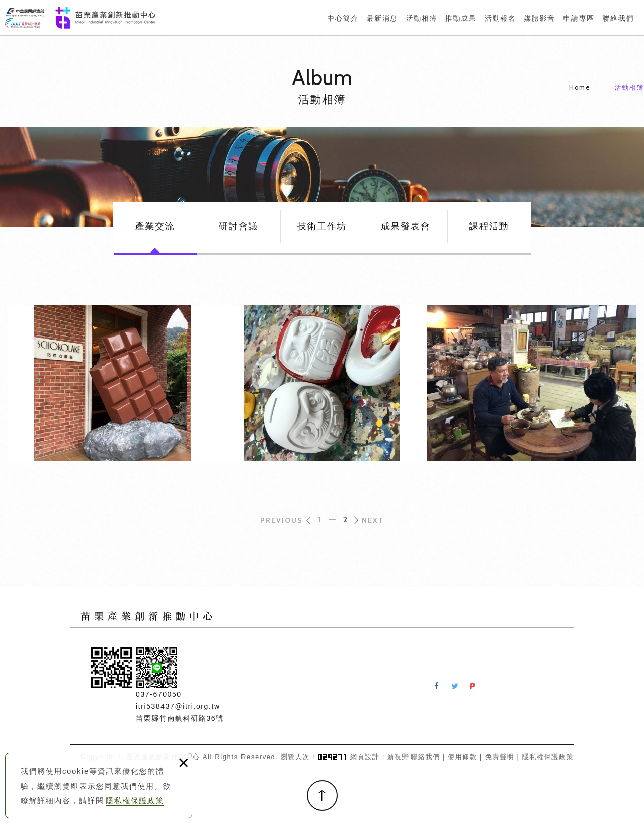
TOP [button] (322, 795)
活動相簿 (629, 87)
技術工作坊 (322, 226)
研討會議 (238, 226)
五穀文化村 (322, 383)
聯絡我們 (425, 757)
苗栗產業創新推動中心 (80, 18)
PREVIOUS (281, 520)
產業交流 (155, 226)
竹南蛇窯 (532, 383)
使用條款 (462, 757)
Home (580, 87)
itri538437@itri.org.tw (178, 706)
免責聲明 (500, 757)
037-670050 (159, 694)
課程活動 (489, 226)
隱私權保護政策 (135, 801)
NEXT (373, 520)
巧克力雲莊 (112, 383)
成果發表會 (406, 226)
